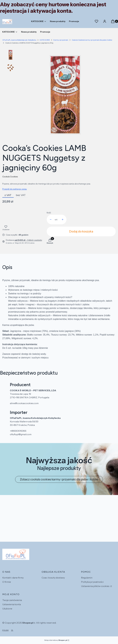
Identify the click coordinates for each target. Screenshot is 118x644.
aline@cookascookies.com (24, 403)
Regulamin (87, 578)
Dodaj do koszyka (81, 231)
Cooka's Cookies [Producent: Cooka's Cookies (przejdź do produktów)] (10, 177)
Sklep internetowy (56, 640)
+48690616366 (18, 431)
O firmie (7, 582)
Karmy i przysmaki (61, 40)
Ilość (49, 213)
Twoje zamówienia (12, 600)
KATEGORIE (45, 40)
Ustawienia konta (12, 604)
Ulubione (7, 609)
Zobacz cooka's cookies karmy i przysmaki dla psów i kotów (59, 479)
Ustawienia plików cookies (95, 586)
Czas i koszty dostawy (53, 578)
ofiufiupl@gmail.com (21, 434)
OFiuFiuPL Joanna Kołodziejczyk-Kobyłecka (19, 40)
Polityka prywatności (92, 582)
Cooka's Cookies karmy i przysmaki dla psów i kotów (92, 40)
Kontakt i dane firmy (13, 578)
